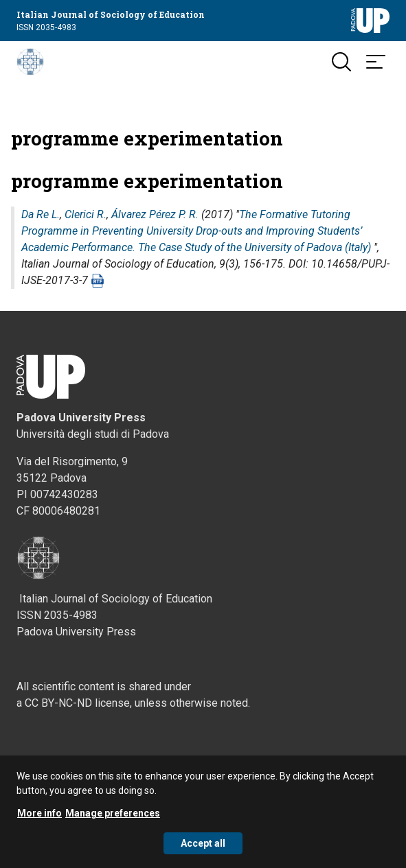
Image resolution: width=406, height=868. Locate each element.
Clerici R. (86, 214)
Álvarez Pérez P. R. (155, 214)
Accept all (203, 843)
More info (40, 813)
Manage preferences (113, 813)
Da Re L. (41, 214)
